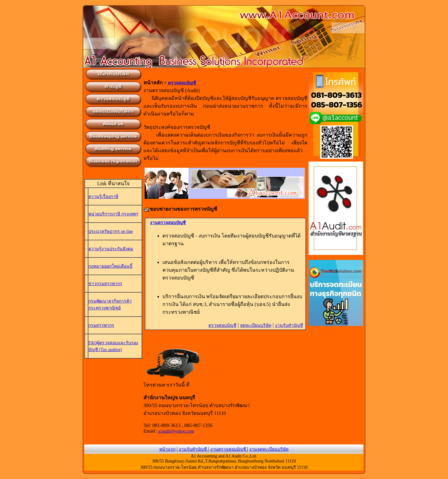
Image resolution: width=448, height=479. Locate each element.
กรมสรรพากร (101, 325)
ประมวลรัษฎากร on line (111, 231)
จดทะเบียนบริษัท (256, 325)
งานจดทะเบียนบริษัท (269, 449)
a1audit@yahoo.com (176, 431)
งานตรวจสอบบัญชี (168, 223)
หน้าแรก (167, 449)
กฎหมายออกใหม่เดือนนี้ (110, 266)
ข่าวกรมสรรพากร (105, 284)
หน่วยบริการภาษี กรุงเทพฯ (113, 214)
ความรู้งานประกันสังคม (111, 249)
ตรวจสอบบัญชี (182, 83)
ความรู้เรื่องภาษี (103, 197)
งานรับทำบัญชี (289, 325)
